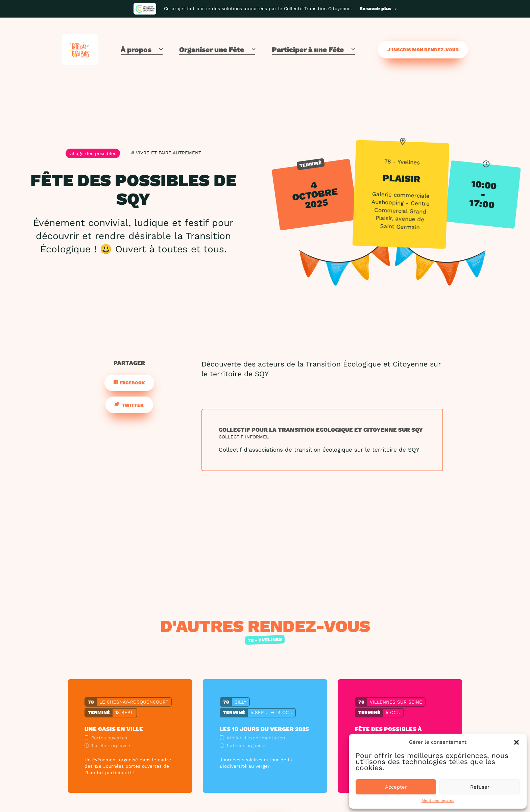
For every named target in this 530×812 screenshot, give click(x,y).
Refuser (480, 787)
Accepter (396, 787)
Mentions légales (438, 801)
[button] (516, 742)
